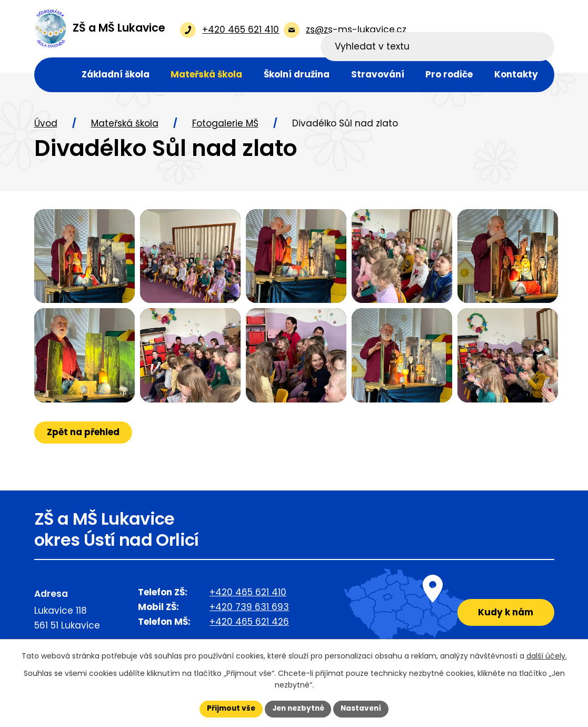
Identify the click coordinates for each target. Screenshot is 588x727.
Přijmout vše (229, 709)
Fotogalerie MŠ (225, 124)
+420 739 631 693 (249, 624)
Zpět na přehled (84, 456)
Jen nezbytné (298, 709)
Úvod (46, 124)
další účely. (547, 656)
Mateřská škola (125, 124)
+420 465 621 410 (248, 610)
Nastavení (364, 709)
